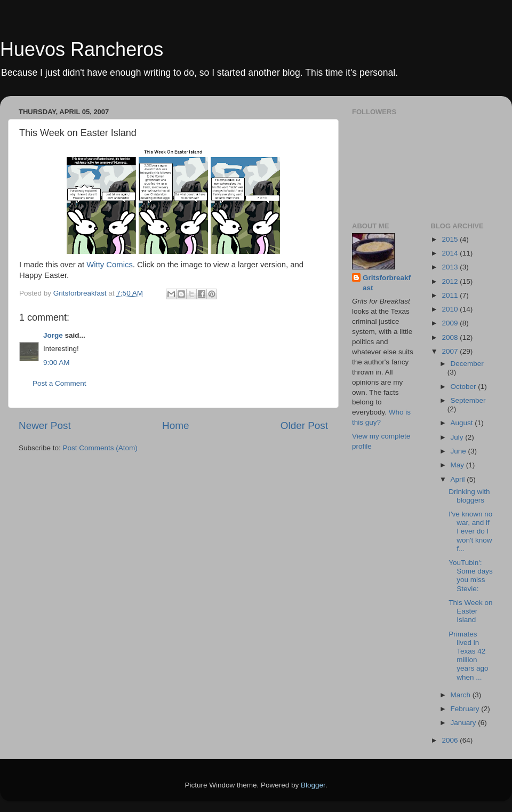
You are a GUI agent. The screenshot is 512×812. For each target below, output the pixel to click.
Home (175, 425)
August (463, 423)
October (465, 387)
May (458, 465)
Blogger (313, 785)
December (467, 364)
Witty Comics (110, 265)
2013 (451, 267)
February (466, 709)
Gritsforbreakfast (387, 283)
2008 (451, 337)
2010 (451, 309)
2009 (451, 323)
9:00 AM (57, 363)
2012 (451, 281)
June (459, 451)
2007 (451, 351)
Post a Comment (59, 383)
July (458, 437)
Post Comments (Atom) (100, 448)
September (468, 400)
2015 (451, 239)
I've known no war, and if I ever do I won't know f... (470, 531)
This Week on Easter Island (470, 611)
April (459, 479)
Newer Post (45, 425)
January (465, 723)
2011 (451, 295)
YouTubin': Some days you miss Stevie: (471, 576)
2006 (451, 740)
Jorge (53, 335)
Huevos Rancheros (82, 49)
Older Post (304, 425)
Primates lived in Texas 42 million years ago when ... (468, 656)
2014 (451, 253)
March (462, 695)
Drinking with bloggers (469, 496)
